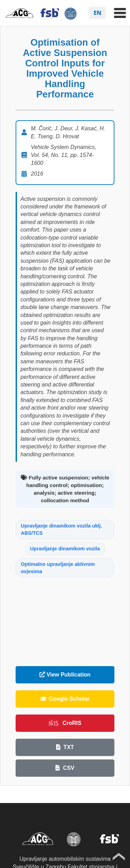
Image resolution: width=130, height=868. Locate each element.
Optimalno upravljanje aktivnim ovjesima (58, 568)
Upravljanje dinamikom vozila (65, 549)
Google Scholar (65, 699)
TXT (65, 747)
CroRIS (65, 723)
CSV (65, 768)
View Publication (65, 675)
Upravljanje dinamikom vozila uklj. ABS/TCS (61, 529)
